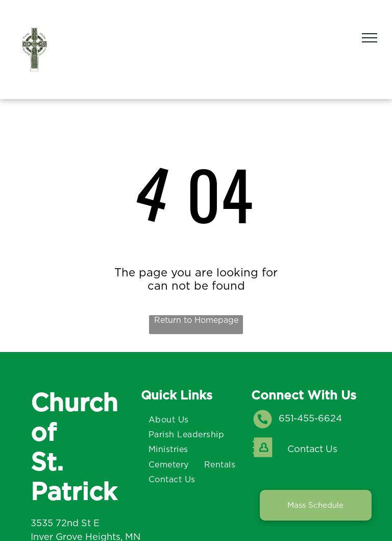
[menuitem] (169, 419)
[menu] (370, 38)
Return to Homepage (196, 320)
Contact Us (312, 449)
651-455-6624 (310, 418)
